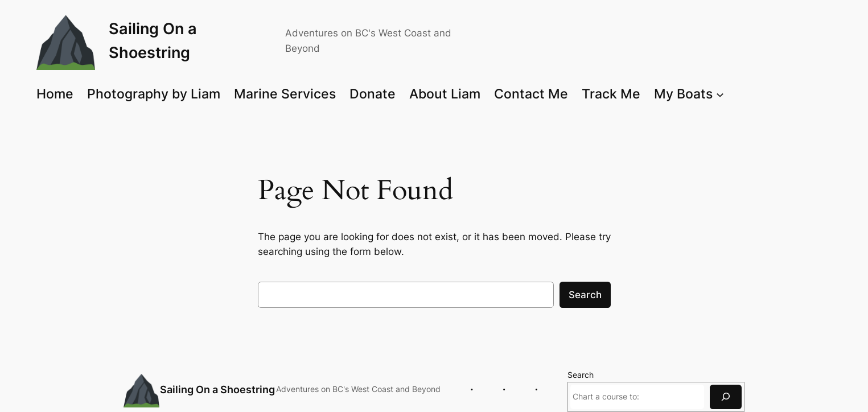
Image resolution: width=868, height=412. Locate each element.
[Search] (726, 397)
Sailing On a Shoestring (217, 390)
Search (585, 295)
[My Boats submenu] (720, 94)
